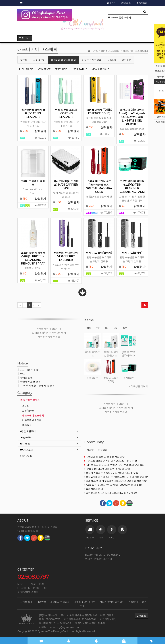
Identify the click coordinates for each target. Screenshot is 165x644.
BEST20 (111, 60)
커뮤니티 (26, 456)
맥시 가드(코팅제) (132, 253)
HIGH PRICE (26, 69)
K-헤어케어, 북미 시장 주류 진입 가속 (105, 457)
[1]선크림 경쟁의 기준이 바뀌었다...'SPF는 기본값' (111, 461)
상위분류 (126, 60)
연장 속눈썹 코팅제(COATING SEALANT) (66, 113)
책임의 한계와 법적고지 (112, 602)
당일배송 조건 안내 (29, 382)
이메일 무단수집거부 (85, 602)
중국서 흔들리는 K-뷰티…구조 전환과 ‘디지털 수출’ (111, 473)
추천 (98, 328)
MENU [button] (25, 38)
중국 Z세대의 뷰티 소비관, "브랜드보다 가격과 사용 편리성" (116, 477)
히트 (89, 328)
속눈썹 (24, 60)
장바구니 (26, 437)
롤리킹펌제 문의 (94, 489)
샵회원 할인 (25, 378)
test (21, 374)
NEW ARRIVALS (100, 69)
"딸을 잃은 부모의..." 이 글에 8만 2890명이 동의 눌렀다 (114, 485)
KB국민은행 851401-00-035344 (103, 555)
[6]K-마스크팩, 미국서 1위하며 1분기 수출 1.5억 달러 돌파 (114, 465)
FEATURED (61, 69)
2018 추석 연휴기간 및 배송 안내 (36, 385)
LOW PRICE (44, 69)
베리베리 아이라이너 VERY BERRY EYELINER (66, 256)
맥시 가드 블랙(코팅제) (99, 253)
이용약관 (41, 602)
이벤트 (25, 444)
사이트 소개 (26, 602)
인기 (116, 328)
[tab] (49, 400)
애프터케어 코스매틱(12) (64, 60)
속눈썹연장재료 (30, 400)
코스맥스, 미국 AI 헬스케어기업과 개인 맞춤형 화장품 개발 (115, 481)
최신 (107, 328)
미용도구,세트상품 (92, 60)
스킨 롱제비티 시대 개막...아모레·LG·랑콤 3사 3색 (111, 493)
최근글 (90, 450)
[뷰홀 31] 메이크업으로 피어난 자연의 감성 (107, 469)
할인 (125, 328)
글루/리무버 (39, 60)
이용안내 (133, 602)
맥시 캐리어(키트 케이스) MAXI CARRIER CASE (66, 185)
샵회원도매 (28, 431)
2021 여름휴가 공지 (29, 370)
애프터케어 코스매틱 (33, 415)
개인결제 (27, 450)
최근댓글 (103, 450)
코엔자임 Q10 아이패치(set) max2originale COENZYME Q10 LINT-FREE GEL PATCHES (132, 117)
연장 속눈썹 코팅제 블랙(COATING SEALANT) (33, 113)
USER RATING (79, 69)
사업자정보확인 (108, 619)
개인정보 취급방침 (60, 602)
